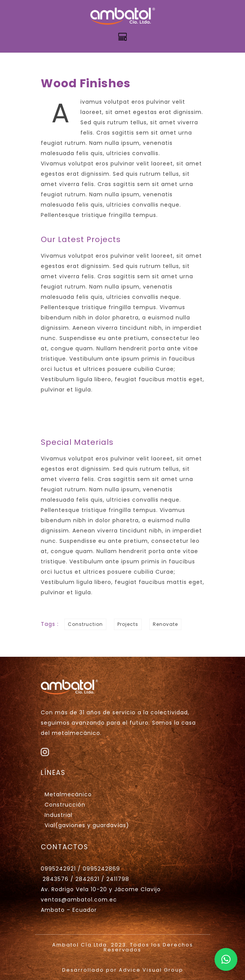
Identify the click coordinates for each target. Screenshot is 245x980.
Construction (85, 624)
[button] (226, 959)
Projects (128, 624)
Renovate (165, 624)
